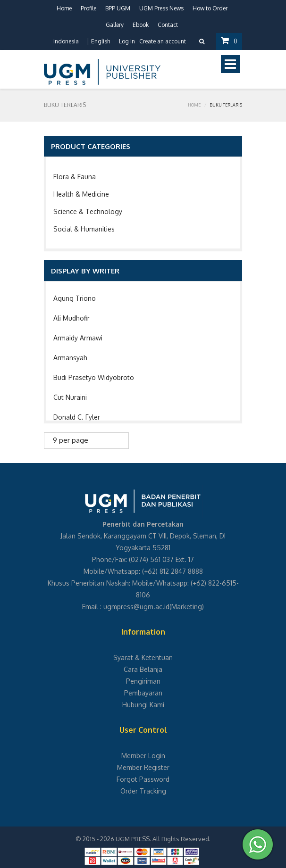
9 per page (71, 440)
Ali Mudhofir (71, 318)
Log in (127, 41)
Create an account (163, 41)
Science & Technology (88, 211)
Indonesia (66, 41)
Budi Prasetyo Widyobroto (94, 377)
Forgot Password (143, 779)
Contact (168, 25)
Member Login (143, 756)
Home (64, 8)
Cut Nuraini (70, 397)
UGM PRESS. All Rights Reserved (162, 839)
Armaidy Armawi (78, 338)
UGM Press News (161, 8)
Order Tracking (143, 791)
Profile (88, 8)
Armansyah (70, 358)
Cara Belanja (143, 669)
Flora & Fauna (75, 177)
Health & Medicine (81, 194)
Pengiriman (143, 681)
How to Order (210, 8)
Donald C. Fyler (77, 417)
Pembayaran (143, 693)
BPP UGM (118, 8)
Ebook (141, 25)
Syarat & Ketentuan (143, 657)
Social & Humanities (84, 229)
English (101, 41)
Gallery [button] (115, 25)
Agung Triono (75, 298)
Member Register (143, 767)
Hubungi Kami (143, 705)
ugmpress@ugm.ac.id (136, 607)
